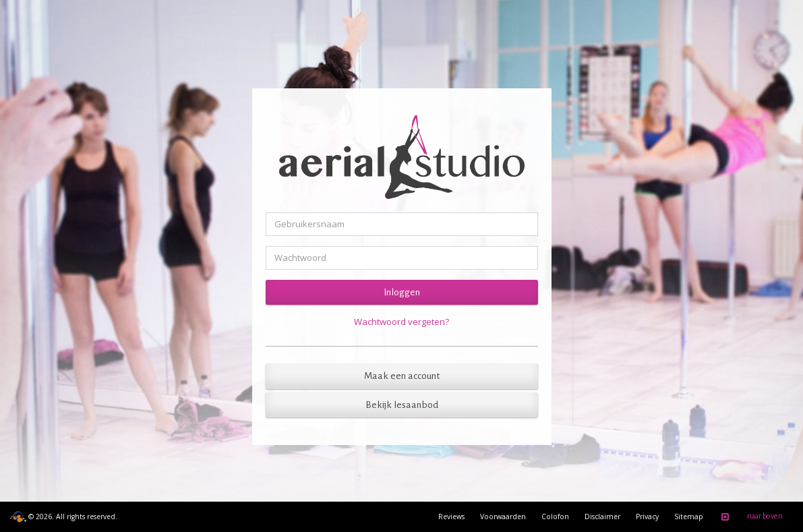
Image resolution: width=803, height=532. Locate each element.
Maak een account (402, 376)
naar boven (750, 517)
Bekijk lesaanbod (402, 405)
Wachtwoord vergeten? (401, 322)
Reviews (451, 516)
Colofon (555, 516)
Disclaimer (602, 516)
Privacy (647, 516)
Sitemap (689, 516)
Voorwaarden (503, 516)
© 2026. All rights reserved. (64, 516)
